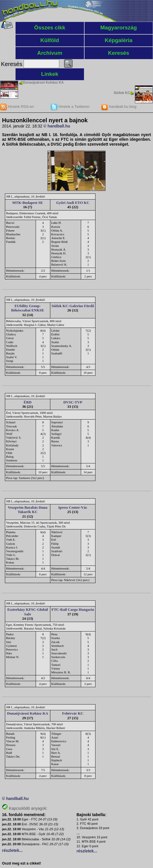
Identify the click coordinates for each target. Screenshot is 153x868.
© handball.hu (57, 126)
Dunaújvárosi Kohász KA (43, 82)
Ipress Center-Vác (73, 507)
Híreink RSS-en (17, 107)
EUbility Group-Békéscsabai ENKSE (28, 308)
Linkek (50, 74)
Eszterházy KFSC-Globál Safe (27, 612)
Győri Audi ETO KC (73, 203)
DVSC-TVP (73, 402)
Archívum (50, 53)
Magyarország (119, 28)
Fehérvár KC (73, 713)
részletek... (12, 850)
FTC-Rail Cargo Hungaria (73, 609)
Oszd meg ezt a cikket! (22, 863)
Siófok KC (122, 93)
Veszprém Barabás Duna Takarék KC (27, 510)
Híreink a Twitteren (70, 107)
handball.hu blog (119, 107)
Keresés (119, 53)
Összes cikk (50, 28)
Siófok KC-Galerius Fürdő (73, 306)
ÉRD (27, 402)
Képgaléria (119, 40)
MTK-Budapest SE (28, 203)
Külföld (50, 40)
